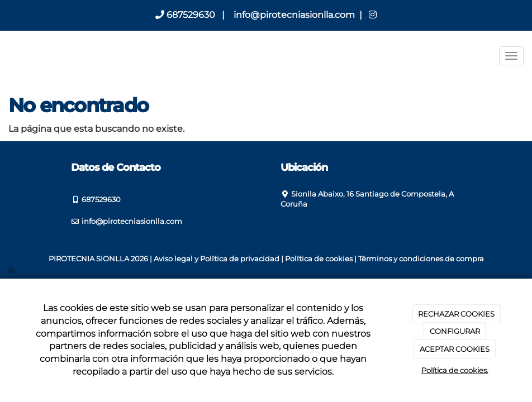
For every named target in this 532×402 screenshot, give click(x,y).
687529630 (185, 15)
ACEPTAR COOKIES (455, 349)
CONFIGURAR (455, 331)
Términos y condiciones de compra (421, 259)
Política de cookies (319, 259)
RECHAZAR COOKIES (456, 314)
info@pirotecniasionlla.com (293, 15)
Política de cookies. (455, 370)
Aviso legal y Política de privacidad (217, 259)
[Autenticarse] (12, 269)
